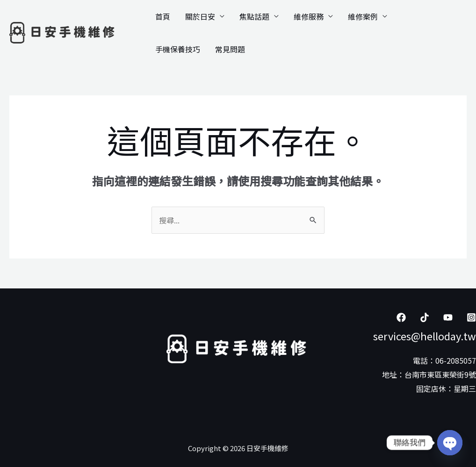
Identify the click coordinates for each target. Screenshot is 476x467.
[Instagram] (471, 317)
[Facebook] (401, 317)
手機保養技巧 (178, 49)
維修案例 (363, 16)
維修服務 (309, 16)
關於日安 (200, 16)
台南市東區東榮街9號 (440, 374)
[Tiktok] (425, 317)
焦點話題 (254, 16)
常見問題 (230, 49)
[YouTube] (448, 317)
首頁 (163, 16)
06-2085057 (456, 360)
